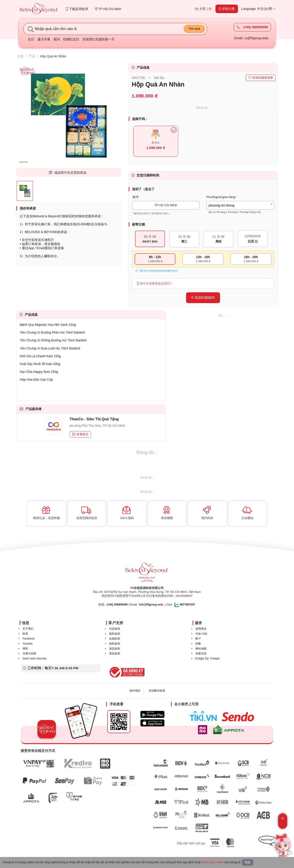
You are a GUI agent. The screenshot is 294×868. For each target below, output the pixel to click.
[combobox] (240, 205)
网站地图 (201, 649)
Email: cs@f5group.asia (251, 38)
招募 (198, 644)
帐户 (198, 639)
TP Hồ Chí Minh (108, 9)
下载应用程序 (77, 9)
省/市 (136, 197)
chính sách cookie (212, 862)
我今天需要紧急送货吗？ (155, 283)
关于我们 (28, 629)
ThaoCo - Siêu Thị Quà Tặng (94, 419)
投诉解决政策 (157, 691)
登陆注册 (227, 9)
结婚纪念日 (71, 39)
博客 (25, 649)
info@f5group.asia (151, 605)
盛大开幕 (44, 39)
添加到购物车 (203, 297)
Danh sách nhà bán (34, 659)
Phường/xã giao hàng (221, 197)
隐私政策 (115, 634)
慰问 (57, 39)
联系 (25, 634)
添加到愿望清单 (261, 78)
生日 (31, 39)
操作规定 (135, 691)
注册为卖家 (29, 653)
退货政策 (115, 649)
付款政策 (115, 629)
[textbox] (240, 209)
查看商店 (80, 434)
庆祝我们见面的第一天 (99, 39)
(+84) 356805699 (252, 27)
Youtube (28, 644)
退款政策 (115, 653)
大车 (203, 9)
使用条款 (201, 629)
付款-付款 (201, 634)
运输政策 (115, 639)
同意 (248, 862)
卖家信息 (201, 653)
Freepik (215, 659)
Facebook (29, 639)
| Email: (122, 605)
